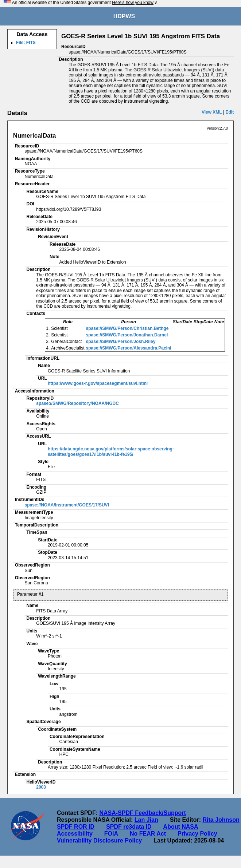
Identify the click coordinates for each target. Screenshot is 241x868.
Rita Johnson (221, 820)
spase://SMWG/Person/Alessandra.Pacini (129, 348)
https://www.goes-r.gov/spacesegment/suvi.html (98, 383)
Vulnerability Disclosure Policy (99, 841)
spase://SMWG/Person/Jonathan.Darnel (127, 335)
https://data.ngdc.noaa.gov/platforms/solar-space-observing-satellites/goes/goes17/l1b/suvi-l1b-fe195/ (111, 451)
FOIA (111, 834)
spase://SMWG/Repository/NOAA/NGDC (77, 403)
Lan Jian (146, 820)
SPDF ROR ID (76, 827)
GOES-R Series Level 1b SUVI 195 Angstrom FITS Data (141, 36)
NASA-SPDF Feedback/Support (142, 813)
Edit (230, 112)
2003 (41, 787)
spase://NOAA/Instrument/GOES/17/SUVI (67, 505)
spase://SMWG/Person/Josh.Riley (121, 342)
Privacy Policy (197, 834)
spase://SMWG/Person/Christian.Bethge (127, 328)
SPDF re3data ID (129, 827)
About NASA (181, 827)
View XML (212, 112)
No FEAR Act (148, 834)
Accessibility (75, 834)
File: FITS (26, 43)
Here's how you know (133, 3)
